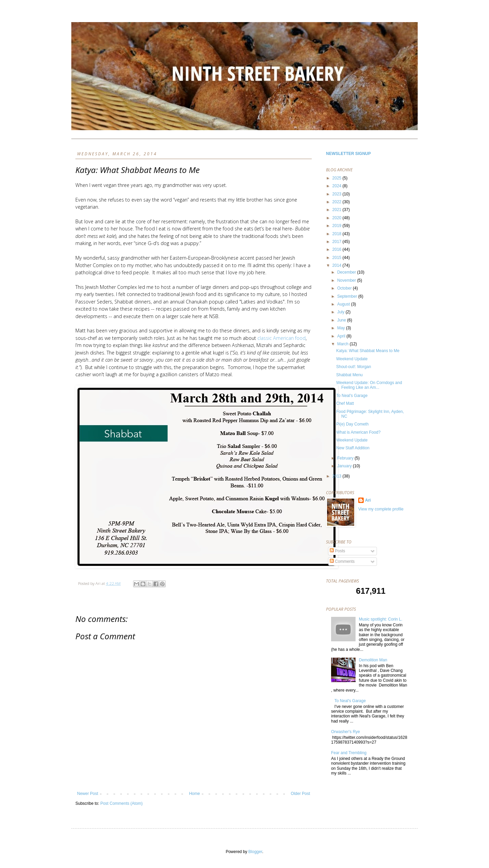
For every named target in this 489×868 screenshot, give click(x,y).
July (341, 312)
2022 (338, 202)
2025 (338, 178)
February (346, 458)
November (347, 280)
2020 (338, 218)
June (342, 320)
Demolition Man (373, 660)
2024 (338, 186)
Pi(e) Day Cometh (352, 424)
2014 (338, 265)
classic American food (282, 338)
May (342, 328)
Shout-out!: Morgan (354, 367)
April (342, 336)
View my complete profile (381, 509)
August (344, 304)
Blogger (255, 852)
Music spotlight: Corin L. (381, 619)
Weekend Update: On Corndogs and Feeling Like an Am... (369, 385)
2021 (338, 210)
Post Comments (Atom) (121, 803)
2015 (338, 258)
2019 (338, 226)
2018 (338, 234)
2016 (338, 249)
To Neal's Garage (352, 396)
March (343, 344)
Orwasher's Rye (346, 732)
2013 (338, 476)
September (348, 296)
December (347, 272)
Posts (337, 551)
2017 (338, 242)
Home (195, 794)
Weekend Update (352, 359)
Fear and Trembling (349, 753)
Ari (368, 500)
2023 (338, 194)
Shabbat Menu (349, 375)
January (345, 466)
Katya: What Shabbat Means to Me (368, 351)
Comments (342, 561)
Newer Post (88, 794)
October (345, 288)
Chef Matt (345, 403)
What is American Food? (358, 432)
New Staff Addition (353, 448)
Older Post (300, 794)
